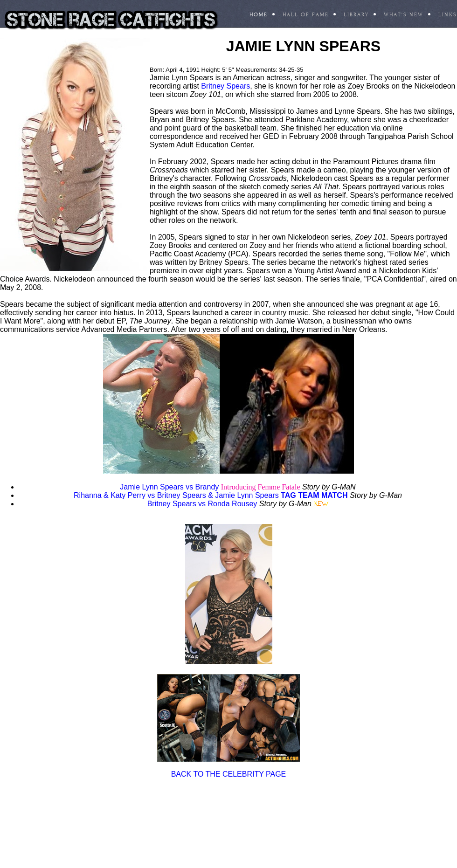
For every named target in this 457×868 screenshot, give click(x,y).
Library (356, 15)
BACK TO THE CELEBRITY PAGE (229, 774)
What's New (404, 15)
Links (448, 15)
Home (259, 15)
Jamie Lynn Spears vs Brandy (169, 487)
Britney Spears (225, 86)
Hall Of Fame (306, 15)
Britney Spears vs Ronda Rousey (202, 504)
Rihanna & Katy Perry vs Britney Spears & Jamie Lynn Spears (176, 495)
